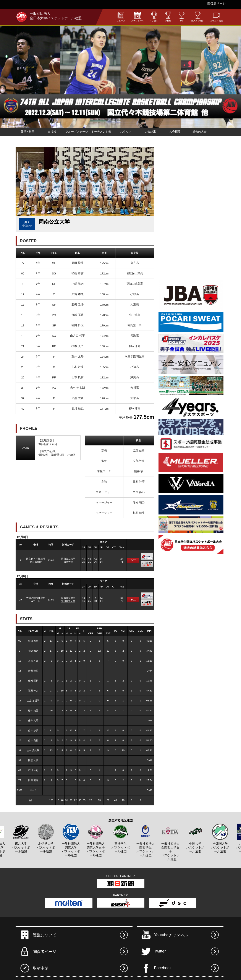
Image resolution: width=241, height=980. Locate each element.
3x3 (182, 17)
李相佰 (168, 17)
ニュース (121, 17)
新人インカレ (198, 17)
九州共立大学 (68, 601)
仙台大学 (68, 562)
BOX (133, 560)
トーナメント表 (101, 132)
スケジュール (137, 17)
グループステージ (77, 132)
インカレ (154, 17)
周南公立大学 (68, 559)
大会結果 (150, 132)
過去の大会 (200, 132)
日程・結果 (27, 132)
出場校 (52, 132)
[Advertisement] (172, 212)
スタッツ (126, 132)
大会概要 (175, 132)
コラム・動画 (217, 17)
